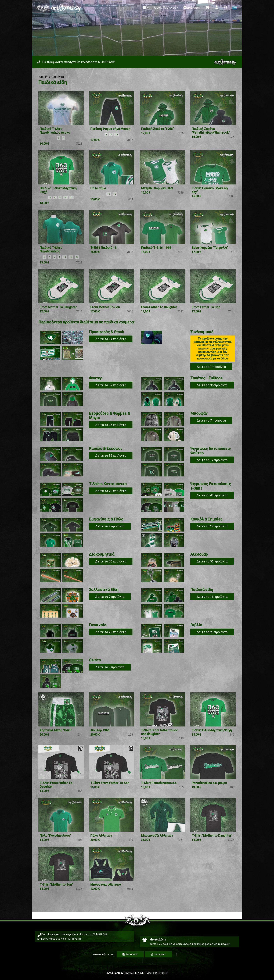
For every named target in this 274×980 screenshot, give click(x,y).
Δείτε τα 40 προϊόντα (212, 495)
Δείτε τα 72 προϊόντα (111, 491)
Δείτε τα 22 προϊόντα (111, 632)
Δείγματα (192, 8)
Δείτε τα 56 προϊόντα (212, 561)
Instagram (158, 954)
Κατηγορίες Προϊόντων (160, 8)
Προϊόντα (58, 77)
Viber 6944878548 (71, 939)
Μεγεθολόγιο (158, 940)
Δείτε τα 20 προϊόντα (212, 632)
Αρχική (43, 77)
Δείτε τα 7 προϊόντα (211, 420)
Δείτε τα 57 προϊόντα (111, 385)
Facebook (130, 954)
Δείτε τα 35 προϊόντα (212, 385)
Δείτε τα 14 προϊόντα (111, 339)
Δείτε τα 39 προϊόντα (111, 456)
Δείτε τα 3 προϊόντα (110, 667)
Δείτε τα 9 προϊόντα (110, 526)
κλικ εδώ (163, 944)
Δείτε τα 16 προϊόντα (212, 597)
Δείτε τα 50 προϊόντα (111, 561)
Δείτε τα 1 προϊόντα (211, 367)
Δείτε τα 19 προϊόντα (212, 526)
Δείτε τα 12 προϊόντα (212, 460)
